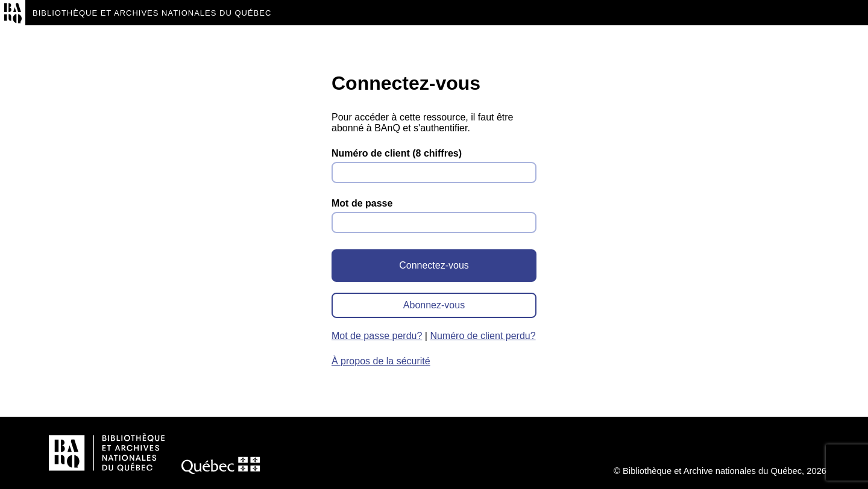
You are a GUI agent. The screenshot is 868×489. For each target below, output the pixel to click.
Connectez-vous (434, 265)
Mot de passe (362, 203)
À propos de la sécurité (381, 361)
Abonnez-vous (434, 305)
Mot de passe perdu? (377, 336)
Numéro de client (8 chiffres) (397, 153)
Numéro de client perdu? (483, 336)
